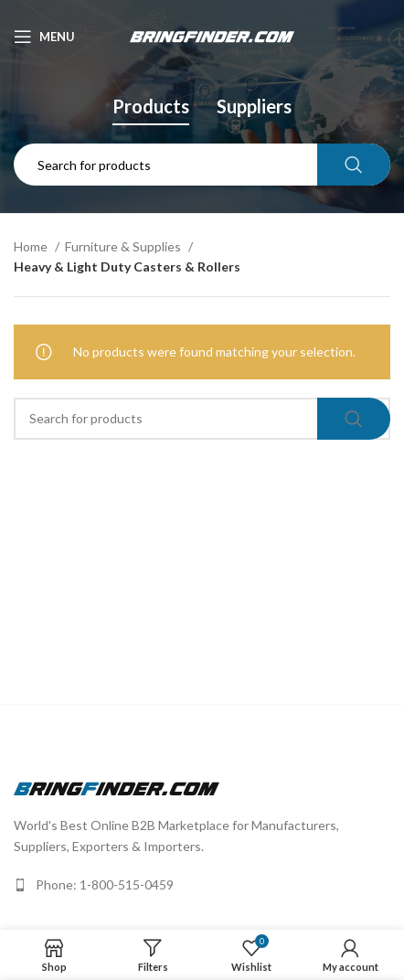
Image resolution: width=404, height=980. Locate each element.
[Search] (202, 165)
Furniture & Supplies (124, 246)
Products (151, 106)
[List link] (202, 885)
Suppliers (254, 106)
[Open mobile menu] (44, 37)
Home (32, 246)
